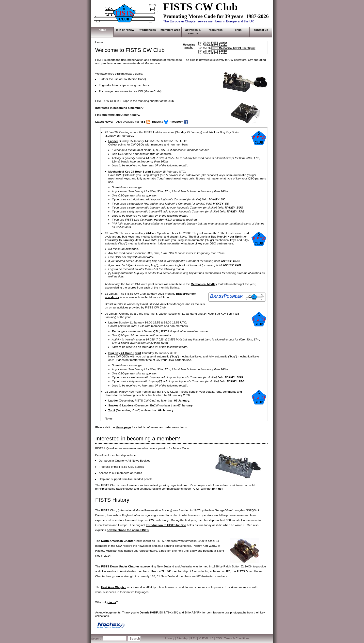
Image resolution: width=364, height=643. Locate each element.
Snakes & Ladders (121, 405)
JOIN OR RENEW (125, 30)
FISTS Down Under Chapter (120, 566)
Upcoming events (189, 46)
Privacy (169, 638)
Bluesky (157, 122)
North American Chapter (118, 541)
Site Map (182, 638)
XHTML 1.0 (206, 638)
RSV (193, 638)
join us (217, 489)
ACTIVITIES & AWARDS (193, 32)
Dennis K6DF (149, 612)
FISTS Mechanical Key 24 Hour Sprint (233, 48)
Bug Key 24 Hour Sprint (227, 237)
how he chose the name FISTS (128, 530)
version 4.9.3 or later (168, 220)
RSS (142, 122)
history (135, 115)
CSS (219, 638)
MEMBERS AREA (170, 30)
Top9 (112, 410)
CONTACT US (261, 30)
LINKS (238, 30)
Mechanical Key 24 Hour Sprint (130, 172)
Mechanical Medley (204, 284)
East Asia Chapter (114, 587)
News (108, 122)
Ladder (113, 141)
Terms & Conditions (237, 638)
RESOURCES (216, 30)
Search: (96, 639)
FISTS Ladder (219, 43)
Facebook (177, 122)
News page (123, 427)
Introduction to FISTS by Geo (166, 525)
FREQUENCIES (148, 30)
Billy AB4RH (193, 612)
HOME (102, 30)
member (136, 108)
